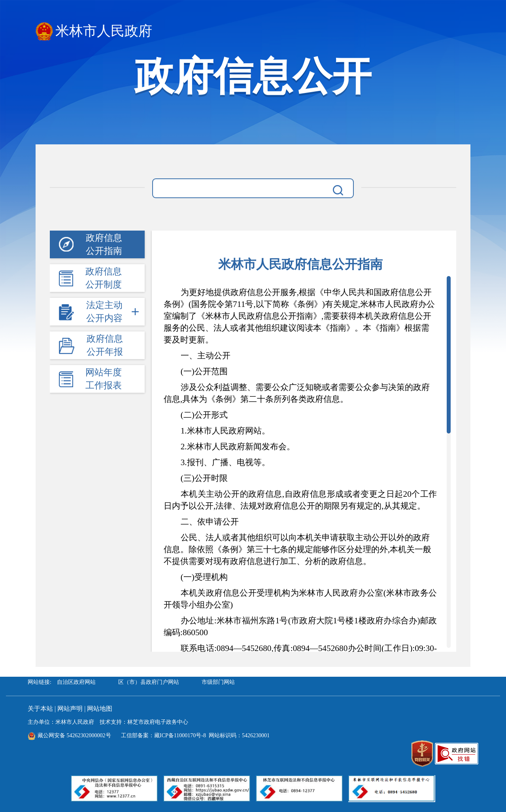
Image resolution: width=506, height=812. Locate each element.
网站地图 (100, 709)
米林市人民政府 (94, 31)
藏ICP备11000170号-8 (180, 735)
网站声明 (70, 709)
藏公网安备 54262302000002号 (69, 735)
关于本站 (40, 709)
